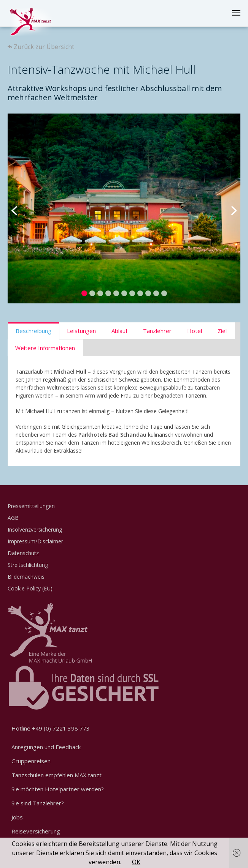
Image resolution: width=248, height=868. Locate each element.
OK (136, 862)
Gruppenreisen (31, 761)
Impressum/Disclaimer (35, 541)
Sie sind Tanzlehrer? (38, 803)
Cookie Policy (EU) (30, 588)
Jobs (17, 817)
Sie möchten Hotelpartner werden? (58, 789)
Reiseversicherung (36, 831)
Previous (19, 208)
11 (164, 293)
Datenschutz (23, 553)
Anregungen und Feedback (46, 747)
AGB (13, 518)
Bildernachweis (26, 577)
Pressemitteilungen (31, 506)
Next (229, 208)
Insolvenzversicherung (35, 529)
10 (156, 293)
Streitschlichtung (28, 565)
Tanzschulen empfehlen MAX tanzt (56, 775)
